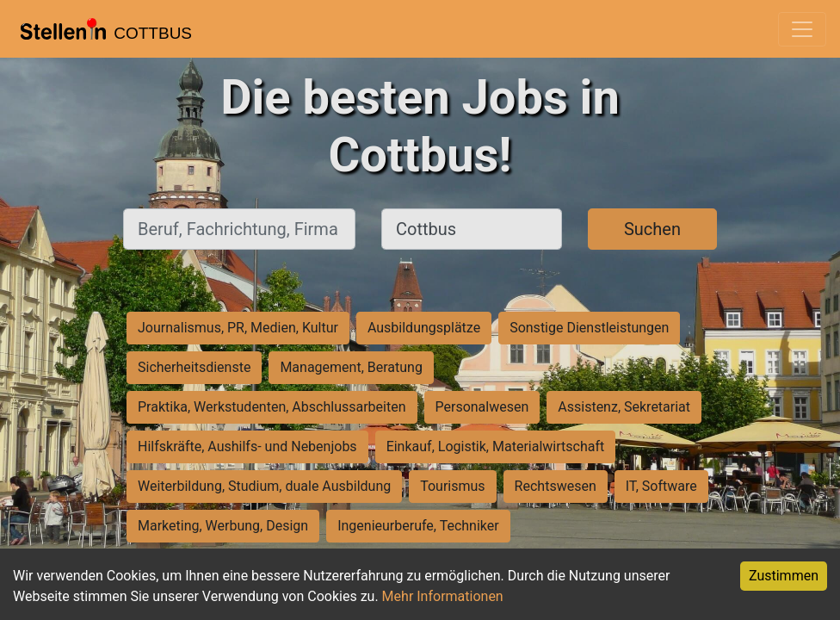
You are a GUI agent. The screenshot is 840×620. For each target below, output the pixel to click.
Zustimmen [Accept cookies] (784, 576)
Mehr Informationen (443, 596)
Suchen (652, 229)
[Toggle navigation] (802, 29)
